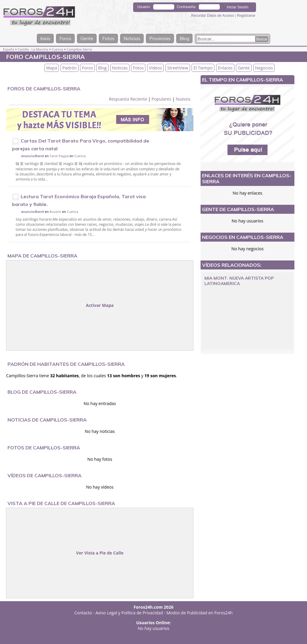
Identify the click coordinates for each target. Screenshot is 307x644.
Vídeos (155, 68)
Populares (161, 99)
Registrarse (246, 16)
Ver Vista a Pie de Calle (100, 553)
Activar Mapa (100, 305)
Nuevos (183, 99)
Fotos (108, 38)
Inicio (45, 38)
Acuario (55, 212)
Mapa (52, 68)
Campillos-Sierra (79, 49)
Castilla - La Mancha (33, 49)
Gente (87, 38)
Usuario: (144, 7)
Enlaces (225, 68)
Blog (184, 38)
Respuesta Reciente (128, 99)
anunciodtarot (33, 156)
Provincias (160, 38)
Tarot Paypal (59, 156)
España (9, 49)
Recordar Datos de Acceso (213, 16)
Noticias (132, 38)
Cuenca (58, 49)
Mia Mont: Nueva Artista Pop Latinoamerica (239, 281)
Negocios (264, 68)
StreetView (178, 68)
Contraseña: (186, 7)
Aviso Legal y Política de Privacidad (129, 613)
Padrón (70, 68)
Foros (65, 38)
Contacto (83, 613)
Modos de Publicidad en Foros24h (200, 613)
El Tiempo (203, 68)
